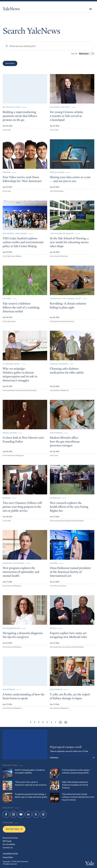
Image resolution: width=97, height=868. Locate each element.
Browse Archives (10, 838)
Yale (90, 864)
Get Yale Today (14, 829)
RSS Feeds (7, 841)
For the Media (9, 844)
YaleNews (11, 9)
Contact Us (8, 848)
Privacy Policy (8, 857)
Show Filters (10, 63)
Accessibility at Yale (10, 853)
